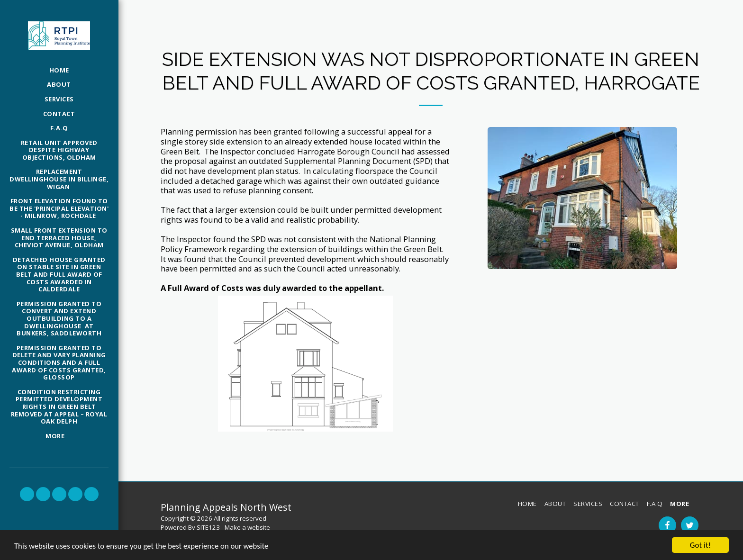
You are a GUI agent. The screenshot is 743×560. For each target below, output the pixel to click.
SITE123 (208, 527)
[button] (27, 494)
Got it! (700, 545)
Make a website (247, 527)
